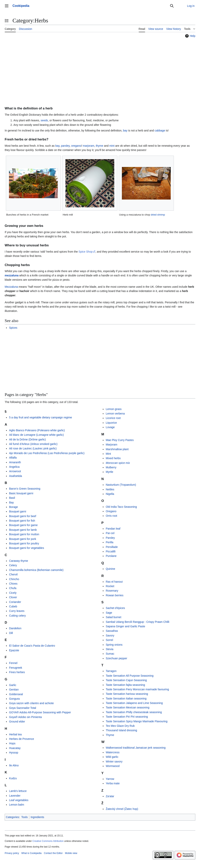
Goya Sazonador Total (22, 708)
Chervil (13, 574)
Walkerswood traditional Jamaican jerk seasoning (136, 748)
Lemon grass (114, 409)
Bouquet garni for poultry (24, 543)
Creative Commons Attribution (48, 841)
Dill (11, 633)
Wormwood (113, 766)
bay (125, 130)
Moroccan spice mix (118, 463)
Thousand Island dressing (121, 730)
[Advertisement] (100, 68)
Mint (108, 454)
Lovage (110, 427)
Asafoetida (15, 476)
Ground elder (17, 722)
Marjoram (111, 445)
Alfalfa (13, 458)
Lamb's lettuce (18, 791)
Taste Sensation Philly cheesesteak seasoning (134, 712)
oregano (76, 146)
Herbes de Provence (21, 739)
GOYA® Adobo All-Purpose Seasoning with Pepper (40, 712)
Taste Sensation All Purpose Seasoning (129, 676)
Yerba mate (113, 783)
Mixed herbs (113, 458)
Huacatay (15, 748)
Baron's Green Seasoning (25, 489)
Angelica (14, 467)
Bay (11, 502)
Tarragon (111, 671)
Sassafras (112, 631)
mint (112, 146)
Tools (25, 817)
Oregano (111, 511)
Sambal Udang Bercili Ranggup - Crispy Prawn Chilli (137, 622)
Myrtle (109, 472)
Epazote (14, 650)
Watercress (112, 752)
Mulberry (111, 467)
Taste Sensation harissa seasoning (127, 694)
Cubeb (13, 606)
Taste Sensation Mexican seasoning (127, 707)
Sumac (110, 654)
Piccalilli (111, 551)
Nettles (110, 489)
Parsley (110, 538)
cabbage (160, 130)
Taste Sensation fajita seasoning (125, 685)
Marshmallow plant (117, 449)
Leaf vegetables (19, 800)
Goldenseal (16, 694)
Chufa (13, 588)
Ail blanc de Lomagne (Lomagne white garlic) (36, 435)
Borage (13, 507)
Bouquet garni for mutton (24, 534)
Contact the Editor (53, 853)
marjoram (89, 146)
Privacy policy (12, 853)
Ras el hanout (114, 582)
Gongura (14, 699)
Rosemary (112, 591)
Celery (13, 565)
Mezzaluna (11, 287)
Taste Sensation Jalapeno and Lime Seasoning (134, 703)
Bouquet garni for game (23, 525)
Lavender (15, 796)
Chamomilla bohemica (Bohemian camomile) (36, 570)
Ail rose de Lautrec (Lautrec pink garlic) (33, 448)
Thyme (110, 735)
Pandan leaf (113, 529)
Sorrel (109, 640)
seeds (44, 120)
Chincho (14, 579)
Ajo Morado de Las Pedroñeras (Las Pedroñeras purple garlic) (47, 453)
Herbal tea (15, 734)
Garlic (13, 685)
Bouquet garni (17, 511)
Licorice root (113, 418)
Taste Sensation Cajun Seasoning (126, 680)
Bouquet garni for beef (23, 516)
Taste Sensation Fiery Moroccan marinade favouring (137, 689)
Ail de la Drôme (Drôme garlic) (27, 439)
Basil (12, 498)
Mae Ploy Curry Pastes (120, 440)
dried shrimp (158, 215)
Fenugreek (16, 668)
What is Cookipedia (31, 853)
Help (190, 36)
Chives (13, 584)
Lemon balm (17, 805)
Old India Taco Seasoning (121, 507)
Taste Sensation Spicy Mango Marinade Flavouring (137, 721)
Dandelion (15, 628)
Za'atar (110, 796)
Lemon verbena (115, 414)
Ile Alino (14, 765)
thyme (99, 146)
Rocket (110, 586)
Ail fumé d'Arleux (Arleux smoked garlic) (33, 444)
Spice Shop (86, 252)
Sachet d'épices (115, 608)
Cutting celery (17, 616)
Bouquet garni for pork (23, 539)
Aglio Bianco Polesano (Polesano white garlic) (37, 430)
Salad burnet (113, 617)
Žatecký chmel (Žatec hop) (122, 809)
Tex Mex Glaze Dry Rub (120, 726)
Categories (12, 817)
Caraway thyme (18, 561)
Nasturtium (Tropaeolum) (121, 485)
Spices (13, 328)
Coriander (15, 602)
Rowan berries (114, 595)
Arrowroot (15, 471)
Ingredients (37, 817)
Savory (110, 635)
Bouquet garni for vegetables (26, 548)
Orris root (111, 516)
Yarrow (110, 779)
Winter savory (114, 761)
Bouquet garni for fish (22, 521)
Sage (109, 613)
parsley (65, 146)
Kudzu (13, 778)
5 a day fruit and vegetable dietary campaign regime (40, 417)
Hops (12, 743)
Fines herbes (17, 672)
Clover (13, 597)
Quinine (110, 569)
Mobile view (71, 853)
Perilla (109, 542)
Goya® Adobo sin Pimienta (25, 717)
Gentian (14, 690)
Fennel (13, 663)
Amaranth (15, 462)
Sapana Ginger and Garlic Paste (125, 626)
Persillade (112, 547)
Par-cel (110, 533)
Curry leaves (17, 611)
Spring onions (114, 645)
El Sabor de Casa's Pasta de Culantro (32, 646)
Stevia (109, 649)
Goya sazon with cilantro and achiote (31, 703)
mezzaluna (12, 275)
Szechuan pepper (116, 658)
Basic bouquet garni (21, 493)
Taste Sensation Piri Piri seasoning (127, 717)
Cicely (13, 593)
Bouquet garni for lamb (23, 530)
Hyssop (14, 753)
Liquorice (111, 423)
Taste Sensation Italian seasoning (126, 698)
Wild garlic (112, 757)
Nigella (110, 494)
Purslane (111, 556)
